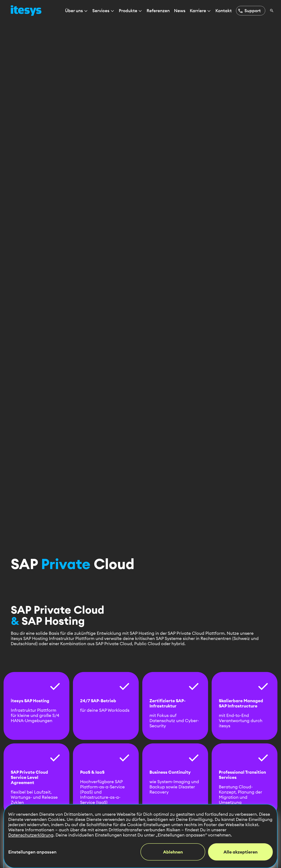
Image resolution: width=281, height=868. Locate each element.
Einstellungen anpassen (32, 852)
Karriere (200, 11)
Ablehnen (173, 852)
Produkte (131, 11)
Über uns (77, 11)
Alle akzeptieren (240, 852)
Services (103, 11)
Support (249, 11)
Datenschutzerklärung (31, 835)
